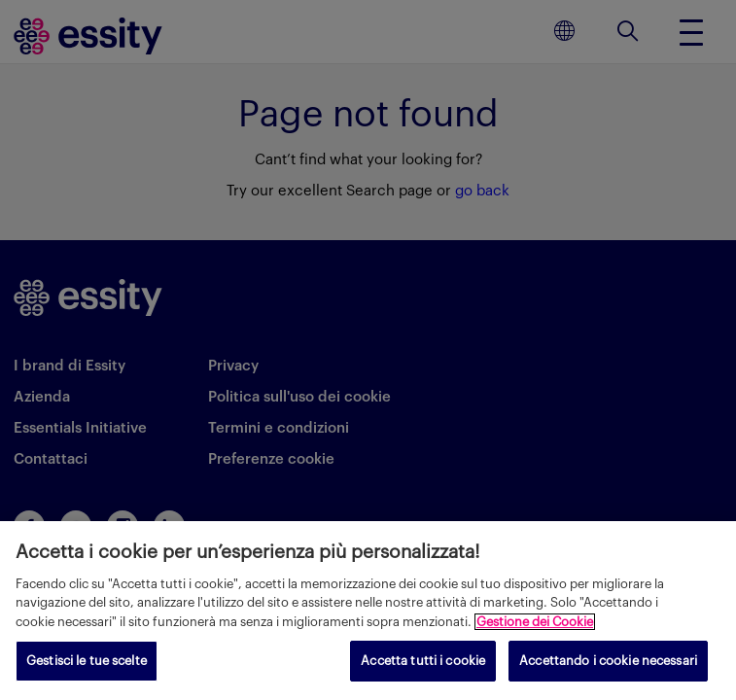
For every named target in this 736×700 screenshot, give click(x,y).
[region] (368, 611)
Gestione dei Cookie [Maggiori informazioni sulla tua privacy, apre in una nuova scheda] (535, 622)
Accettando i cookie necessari (608, 661)
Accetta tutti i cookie (423, 661)
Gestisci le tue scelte (87, 661)
